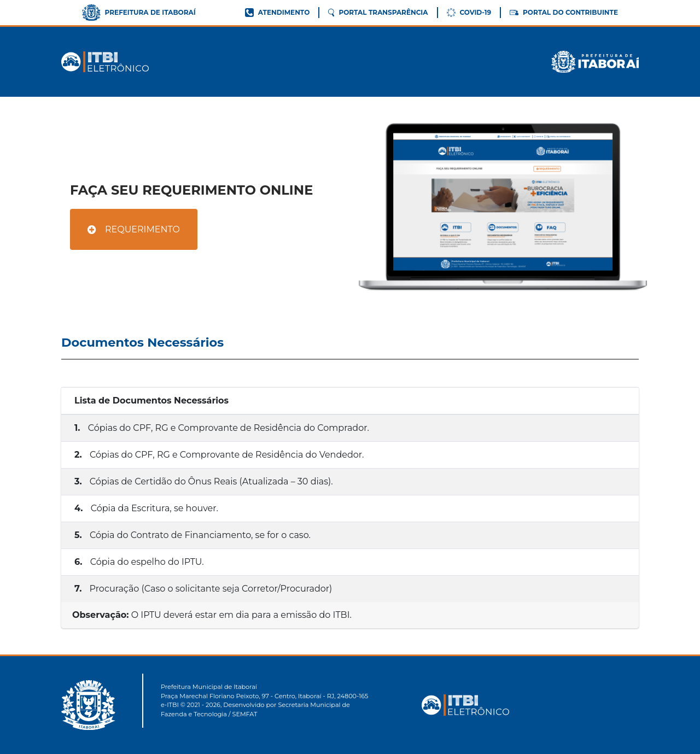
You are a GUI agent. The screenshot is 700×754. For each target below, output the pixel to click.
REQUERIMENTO (134, 229)
